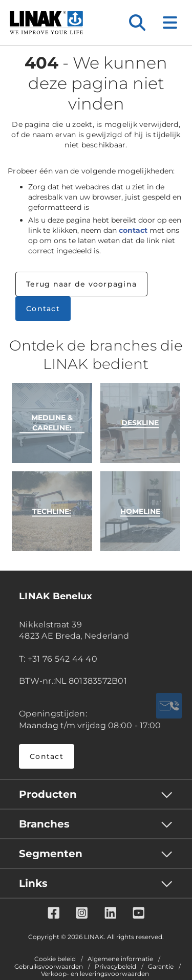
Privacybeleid (115, 967)
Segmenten (51, 854)
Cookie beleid (55, 959)
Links (33, 883)
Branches (44, 824)
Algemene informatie (120, 959)
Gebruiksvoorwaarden (49, 967)
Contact (43, 309)
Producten (48, 794)
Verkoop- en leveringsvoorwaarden (95, 974)
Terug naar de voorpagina (81, 284)
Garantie (161, 967)
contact (133, 230)
